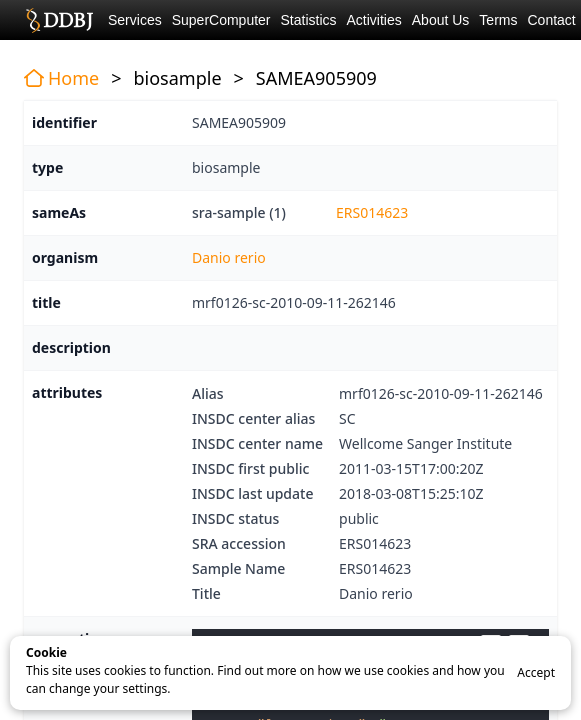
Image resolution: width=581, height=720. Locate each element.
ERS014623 (372, 212)
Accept (536, 672)
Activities (374, 20)
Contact (551, 20)
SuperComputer (221, 20)
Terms (498, 20)
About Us (441, 20)
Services (135, 20)
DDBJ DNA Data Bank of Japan (59, 20)
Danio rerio (229, 257)
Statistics (309, 20)
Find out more (256, 670)
